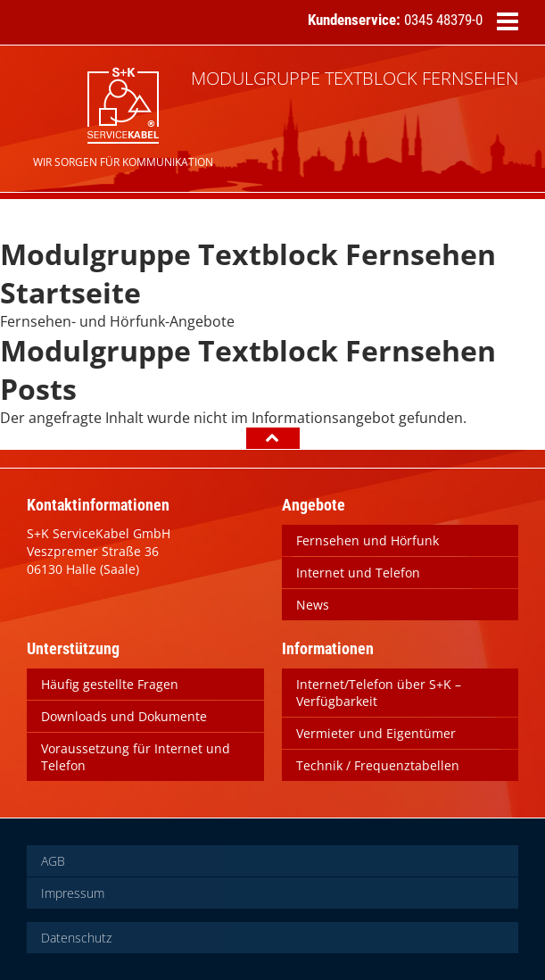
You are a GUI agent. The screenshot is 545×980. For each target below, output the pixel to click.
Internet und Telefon (358, 573)
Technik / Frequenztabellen (378, 765)
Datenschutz (76, 938)
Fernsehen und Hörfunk (367, 540)
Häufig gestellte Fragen (110, 684)
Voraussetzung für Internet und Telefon (136, 757)
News (313, 605)
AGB (53, 861)
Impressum (73, 893)
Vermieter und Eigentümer (376, 733)
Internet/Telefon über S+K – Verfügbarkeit (379, 693)
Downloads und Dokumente (124, 716)
